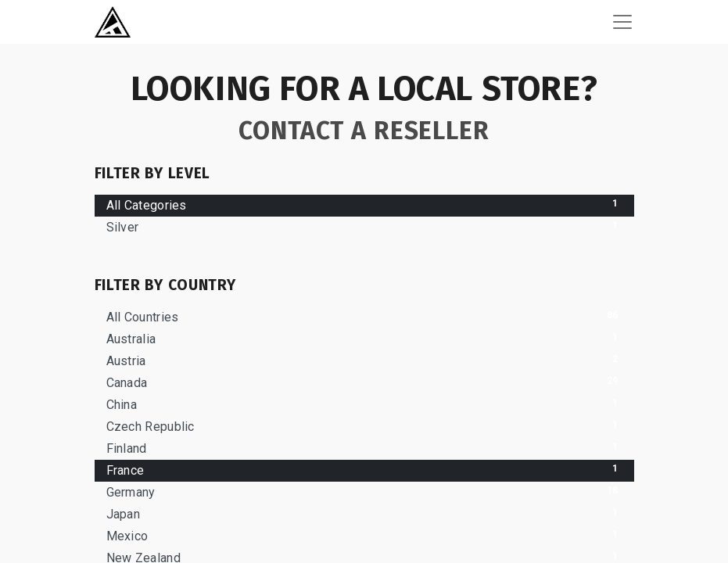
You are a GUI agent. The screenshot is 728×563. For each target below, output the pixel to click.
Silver (364, 226)
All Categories (364, 204)
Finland (364, 448)
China (364, 404)
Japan (364, 513)
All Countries (364, 316)
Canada (364, 382)
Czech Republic (364, 426)
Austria (364, 360)
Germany (364, 491)
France (364, 470)
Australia (364, 338)
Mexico (364, 535)
